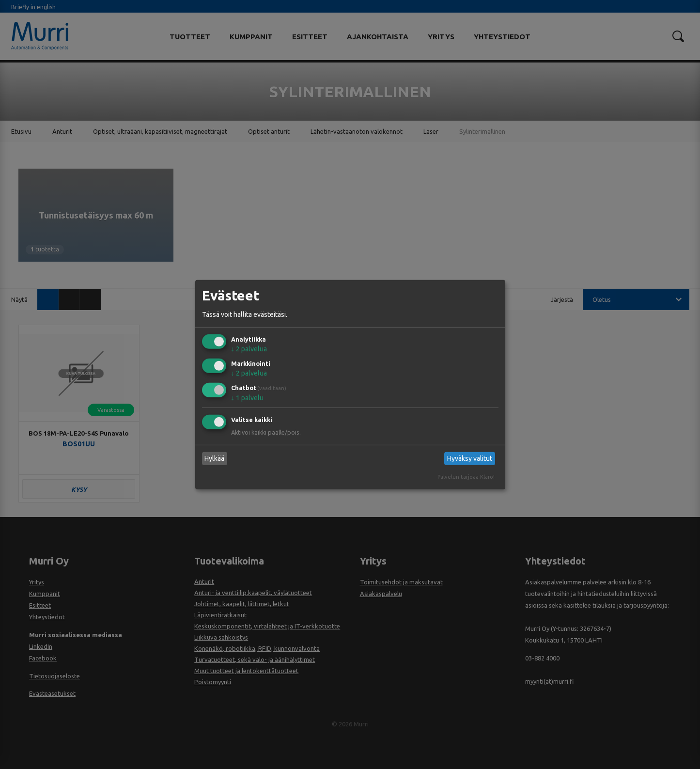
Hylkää (214, 458)
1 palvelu (247, 398)
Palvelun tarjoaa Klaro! (466, 477)
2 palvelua (249, 349)
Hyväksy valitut (470, 458)
